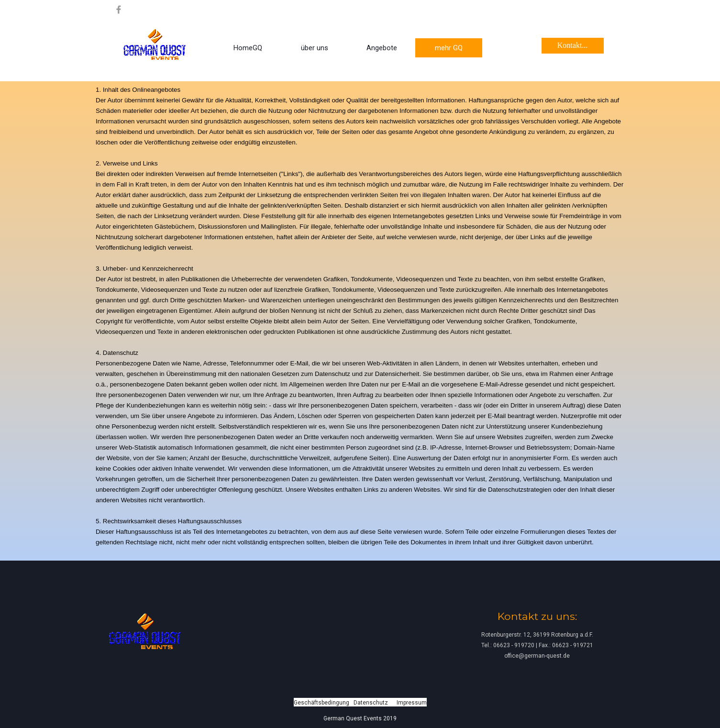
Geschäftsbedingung (321, 703)
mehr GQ (449, 48)
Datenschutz (371, 703)
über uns (315, 48)
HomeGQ (248, 48)
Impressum (412, 703)
